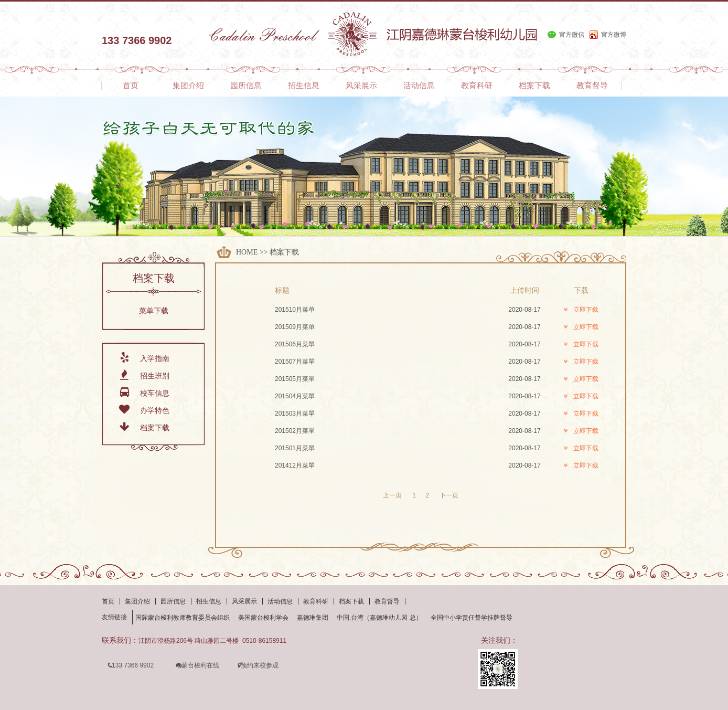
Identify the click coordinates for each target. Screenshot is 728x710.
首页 (108, 601)
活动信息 (280, 601)
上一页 (392, 495)
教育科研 (316, 601)
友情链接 (114, 617)
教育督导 (387, 601)
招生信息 (209, 601)
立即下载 (581, 310)
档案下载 (284, 252)
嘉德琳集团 (313, 618)
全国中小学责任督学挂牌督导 (472, 618)
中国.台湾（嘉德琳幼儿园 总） (379, 618)
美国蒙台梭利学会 (263, 618)
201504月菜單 (295, 396)
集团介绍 (137, 601)
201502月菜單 (295, 431)
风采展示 (244, 601)
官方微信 (572, 35)
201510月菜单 (295, 310)
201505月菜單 (295, 379)
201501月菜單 (295, 448)
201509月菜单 (295, 327)
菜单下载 (154, 311)
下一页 (449, 495)
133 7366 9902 (130, 665)
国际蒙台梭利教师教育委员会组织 (183, 618)
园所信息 (173, 601)
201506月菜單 (295, 344)
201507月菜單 (295, 362)
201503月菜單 (295, 414)
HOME (247, 252)
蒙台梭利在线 (197, 665)
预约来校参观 (258, 665)
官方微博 (614, 35)
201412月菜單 (295, 465)
